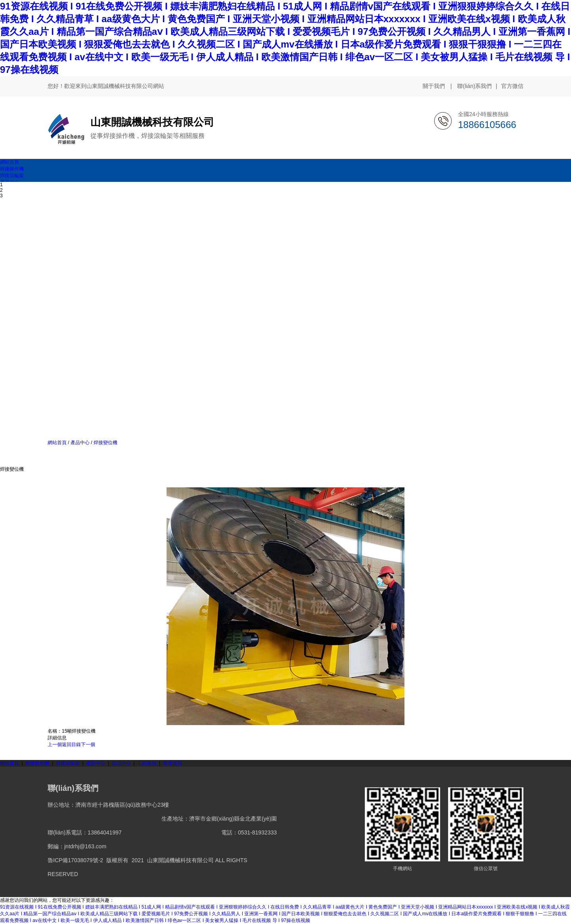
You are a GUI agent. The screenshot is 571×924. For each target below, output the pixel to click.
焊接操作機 (37, 763)
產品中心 (80, 443)
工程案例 (147, 763)
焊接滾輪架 (68, 763)
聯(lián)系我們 (474, 86)
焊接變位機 (105, 443)
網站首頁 (57, 443)
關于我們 (434, 86)
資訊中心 (121, 763)
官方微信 (512, 86)
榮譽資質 (172, 763)
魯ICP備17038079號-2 (75, 860)
